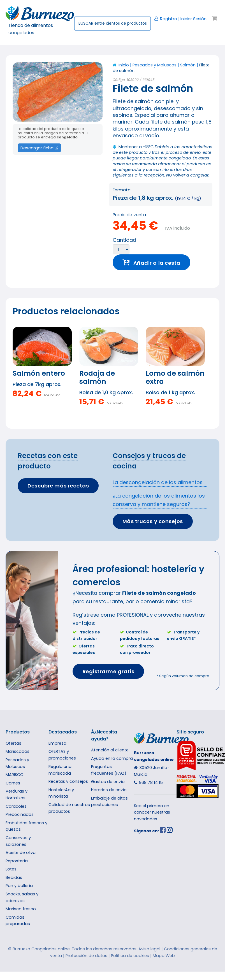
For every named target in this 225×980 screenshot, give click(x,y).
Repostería (17, 861)
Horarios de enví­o (109, 790)
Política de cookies (130, 956)
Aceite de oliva (21, 853)
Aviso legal (149, 949)
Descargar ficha (39, 148)
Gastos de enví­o (108, 782)
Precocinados (20, 814)
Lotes (11, 869)
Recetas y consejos (68, 781)
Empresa (57, 743)
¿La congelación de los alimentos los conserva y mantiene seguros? (159, 500)
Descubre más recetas (58, 486)
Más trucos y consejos (153, 521)
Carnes (13, 783)
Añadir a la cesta (157, 263)
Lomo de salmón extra (175, 377)
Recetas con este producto (48, 461)
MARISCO (15, 775)
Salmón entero (39, 373)
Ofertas (13, 743)
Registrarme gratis (109, 671)
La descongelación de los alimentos (158, 482)
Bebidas (14, 877)
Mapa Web (164, 956)
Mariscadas (18, 751)
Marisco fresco (21, 909)
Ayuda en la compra (112, 758)
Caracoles (16, 806)
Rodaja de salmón (97, 377)
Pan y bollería (19, 886)
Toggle (15, 16)
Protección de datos (86, 956)
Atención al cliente (110, 750)
